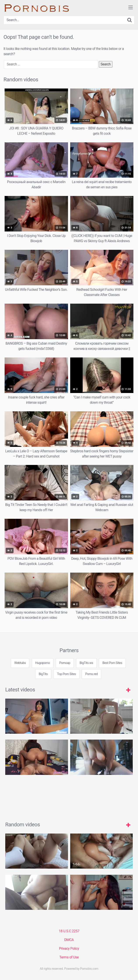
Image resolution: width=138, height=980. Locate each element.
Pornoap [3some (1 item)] (65, 663)
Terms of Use (69, 957)
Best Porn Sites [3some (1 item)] (112, 663)
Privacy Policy (69, 949)
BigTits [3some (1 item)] (43, 674)
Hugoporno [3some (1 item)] (43, 663)
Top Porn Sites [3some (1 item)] (66, 674)
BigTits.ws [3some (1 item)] (86, 663)
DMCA (69, 940)
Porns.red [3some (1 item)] (92, 674)
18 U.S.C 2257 (69, 931)
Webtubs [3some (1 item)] (20, 663)
